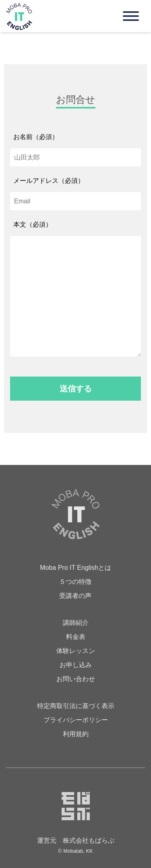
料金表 (76, 637)
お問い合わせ (76, 679)
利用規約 (76, 734)
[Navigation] (131, 16)
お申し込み (76, 665)
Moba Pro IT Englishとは (75, 568)
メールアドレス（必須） (49, 181)
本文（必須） (33, 224)
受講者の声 (75, 596)
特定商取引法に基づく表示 (76, 706)
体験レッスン (76, 651)
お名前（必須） (36, 137)
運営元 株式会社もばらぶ (76, 840)
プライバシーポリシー (76, 720)
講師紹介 (76, 623)
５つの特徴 (75, 582)
